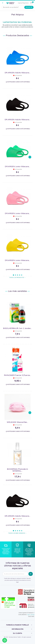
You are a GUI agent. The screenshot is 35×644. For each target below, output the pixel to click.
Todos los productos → (17, 277)
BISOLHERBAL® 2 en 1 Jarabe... (17, 328)
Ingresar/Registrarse (23, 3)
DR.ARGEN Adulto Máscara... (17, 73)
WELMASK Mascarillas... (17, 422)
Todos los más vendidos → (18, 533)
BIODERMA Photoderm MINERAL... (18, 470)
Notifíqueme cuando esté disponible (18, 82)
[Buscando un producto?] (18, 7)
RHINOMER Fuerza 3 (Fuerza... (18, 375)
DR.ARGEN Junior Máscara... (17, 166)
